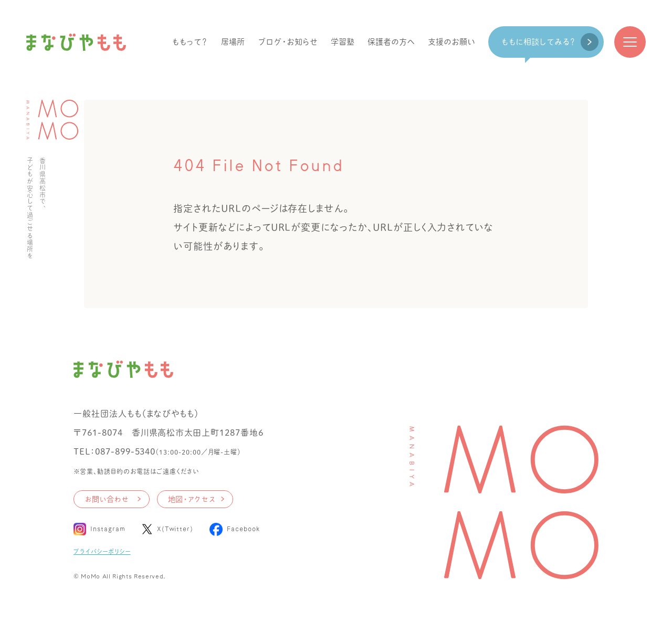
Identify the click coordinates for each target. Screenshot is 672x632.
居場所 (233, 42)
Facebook (243, 529)
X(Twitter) (176, 529)
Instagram (108, 529)
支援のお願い (451, 42)
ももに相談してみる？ (538, 42)
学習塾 (343, 42)
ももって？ (190, 42)
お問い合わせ (107, 499)
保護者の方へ (391, 42)
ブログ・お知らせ (288, 42)
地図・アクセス (192, 499)
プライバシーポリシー (102, 551)
